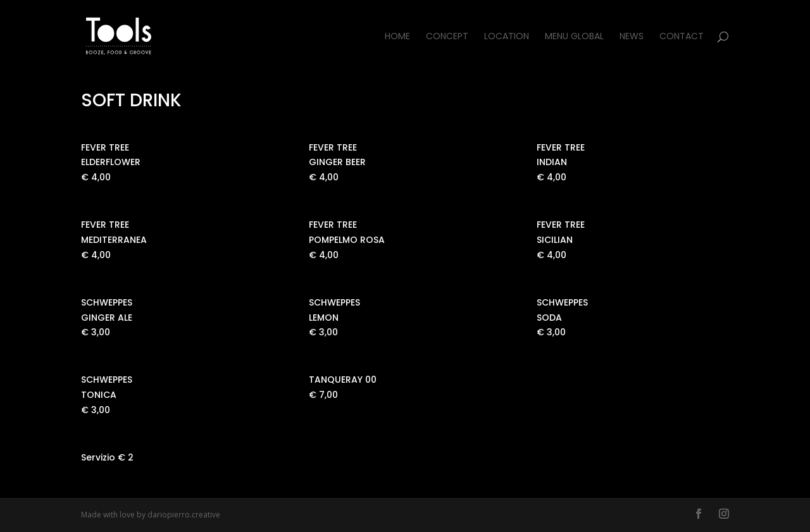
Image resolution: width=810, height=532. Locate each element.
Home (397, 37)
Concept (447, 37)
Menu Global (574, 37)
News (632, 37)
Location (507, 37)
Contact (682, 37)
